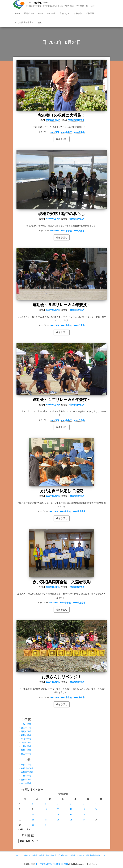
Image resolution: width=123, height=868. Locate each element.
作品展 (73, 855)
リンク (104, 855)
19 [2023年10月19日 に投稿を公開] (71, 814)
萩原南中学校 (27, 772)
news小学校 (66, 132)
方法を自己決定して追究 (62, 491)
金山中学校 (26, 783)
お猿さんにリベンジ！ (62, 677)
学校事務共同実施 (93, 855)
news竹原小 (79, 325)
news (40, 13)
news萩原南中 (79, 511)
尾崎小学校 (26, 731)
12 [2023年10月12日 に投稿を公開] (71, 809)
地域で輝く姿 (51, 855)
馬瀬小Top (29, 13)
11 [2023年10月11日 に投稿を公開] (58, 809)
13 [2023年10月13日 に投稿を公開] (84, 809)
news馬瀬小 (79, 132)
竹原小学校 (26, 750)
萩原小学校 (26, 735)
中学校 (42, 855)
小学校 (35, 855)
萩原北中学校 (27, 768)
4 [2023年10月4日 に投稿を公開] (58, 804)
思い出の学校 (63, 855)
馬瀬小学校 (26, 739)
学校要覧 (90, 13)
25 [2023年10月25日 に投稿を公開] (58, 820)
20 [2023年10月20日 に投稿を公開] (84, 814)
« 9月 (21, 829)
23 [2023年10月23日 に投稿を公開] (33, 820)
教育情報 (81, 855)
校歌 (40, 22)
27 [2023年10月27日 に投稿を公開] (84, 820)
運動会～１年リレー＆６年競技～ (62, 400)
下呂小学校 (26, 743)
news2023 (54, 132)
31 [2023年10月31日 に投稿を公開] (46, 825)
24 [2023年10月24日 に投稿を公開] (46, 820)
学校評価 (78, 13)
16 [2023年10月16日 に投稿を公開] (33, 814)
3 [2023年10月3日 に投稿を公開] (45, 804)
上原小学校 (26, 746)
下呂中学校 (26, 776)
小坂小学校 (26, 724)
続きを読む (62, 139)
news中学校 (65, 511)
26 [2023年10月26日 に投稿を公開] (71, 820)
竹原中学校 (26, 780)
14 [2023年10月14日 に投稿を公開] (96, 809)
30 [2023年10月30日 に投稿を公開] (33, 825)
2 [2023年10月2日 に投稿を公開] (32, 804)
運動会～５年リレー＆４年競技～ (62, 305)
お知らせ (27, 855)
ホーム (19, 855)
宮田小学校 (26, 728)
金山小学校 (26, 754)
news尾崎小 (79, 697)
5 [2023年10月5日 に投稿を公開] (70, 804)
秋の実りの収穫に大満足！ (62, 115)
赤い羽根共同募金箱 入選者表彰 (62, 582)
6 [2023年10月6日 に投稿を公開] (83, 804)
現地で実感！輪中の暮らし (62, 214)
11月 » (27, 829)
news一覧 (51, 13)
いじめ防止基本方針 (24, 22)
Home (18, 13)
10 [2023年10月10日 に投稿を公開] (46, 809)
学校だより (65, 13)
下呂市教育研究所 (37, 3)
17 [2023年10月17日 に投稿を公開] (46, 814)
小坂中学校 (26, 765)
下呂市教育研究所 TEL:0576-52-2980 (52, 864)
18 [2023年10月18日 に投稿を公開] (58, 814)
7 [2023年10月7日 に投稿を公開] (96, 804)
